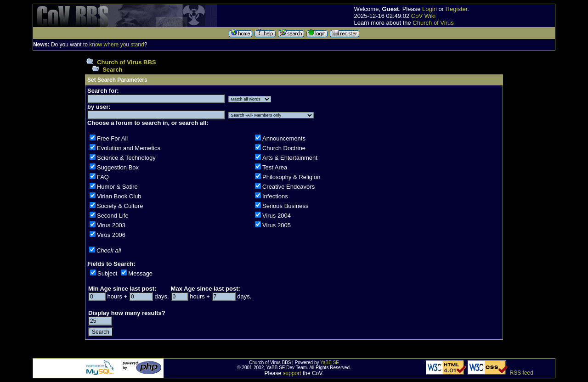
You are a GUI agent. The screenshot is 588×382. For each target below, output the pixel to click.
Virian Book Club (119, 196)
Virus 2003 (111, 225)
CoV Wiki (423, 16)
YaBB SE (330, 362)
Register (457, 9)
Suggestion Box (118, 167)
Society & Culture (120, 206)
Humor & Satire (117, 187)
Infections (275, 196)
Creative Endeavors (288, 187)
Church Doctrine (284, 148)
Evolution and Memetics (129, 148)
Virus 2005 (277, 225)
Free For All (112, 138)
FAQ (103, 177)
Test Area (275, 167)
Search (112, 70)
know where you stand (116, 45)
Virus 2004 (277, 216)
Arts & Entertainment (290, 158)
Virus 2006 (111, 235)
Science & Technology (126, 158)
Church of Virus (433, 23)
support (292, 373)
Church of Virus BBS (126, 62)
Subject (107, 273)
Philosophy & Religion (291, 177)
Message (140, 273)
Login (430, 9)
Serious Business (285, 206)
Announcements (284, 138)
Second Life (113, 216)
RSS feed (522, 373)
